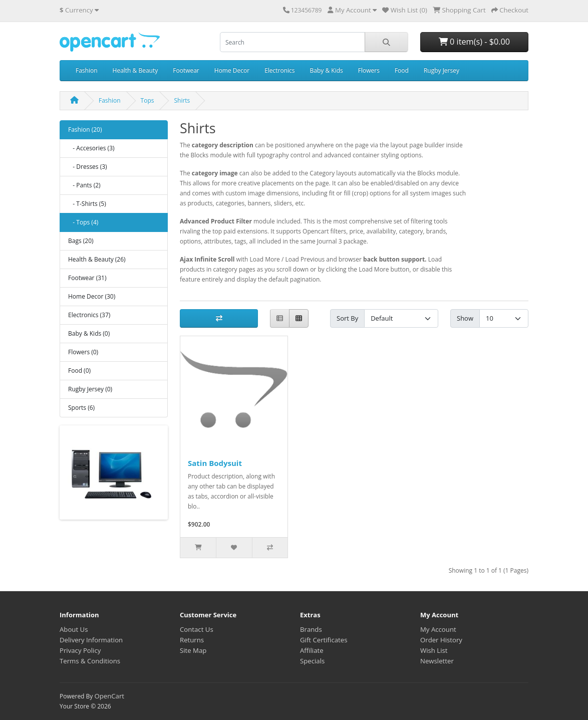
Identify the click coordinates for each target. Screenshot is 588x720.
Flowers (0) (83, 352)
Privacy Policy (80, 650)
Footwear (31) (87, 278)
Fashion (87, 70)
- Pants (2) (84, 185)
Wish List (434, 650)
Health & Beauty (135, 70)
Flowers (369, 70)
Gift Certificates (324, 640)
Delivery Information (91, 640)
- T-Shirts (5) (87, 204)
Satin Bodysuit (215, 463)
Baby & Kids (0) (89, 333)
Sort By (347, 318)
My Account (438, 629)
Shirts (182, 100)
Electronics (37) (89, 315)
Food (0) (79, 371)
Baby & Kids (327, 70)
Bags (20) (81, 241)
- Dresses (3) (88, 167)
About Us (74, 629)
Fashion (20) (85, 130)
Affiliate (312, 650)
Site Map (193, 650)
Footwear (186, 70)
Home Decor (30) (92, 296)
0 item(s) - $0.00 (474, 42)
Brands (311, 629)
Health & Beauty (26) (97, 259)
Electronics (279, 70)
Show (465, 318)
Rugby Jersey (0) (90, 389)
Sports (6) (81, 408)
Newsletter (437, 661)
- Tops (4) (83, 222)
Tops (148, 100)
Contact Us (197, 629)
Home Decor (232, 70)
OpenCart (109, 696)
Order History (441, 640)
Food (402, 70)
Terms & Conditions (90, 661)
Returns (192, 640)
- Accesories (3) (91, 148)
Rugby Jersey (442, 70)
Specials (312, 661)
